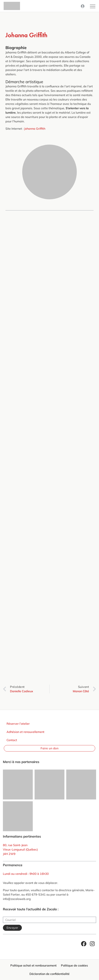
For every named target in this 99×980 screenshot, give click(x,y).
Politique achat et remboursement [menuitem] (33, 965)
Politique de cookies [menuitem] (74, 965)
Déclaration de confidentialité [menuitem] (49, 974)
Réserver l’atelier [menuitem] (18, 724)
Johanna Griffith (35, 129)
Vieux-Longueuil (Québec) (20, 849)
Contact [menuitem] (12, 740)
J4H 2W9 (9, 854)
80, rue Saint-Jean (15, 845)
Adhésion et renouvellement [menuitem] (25, 732)
